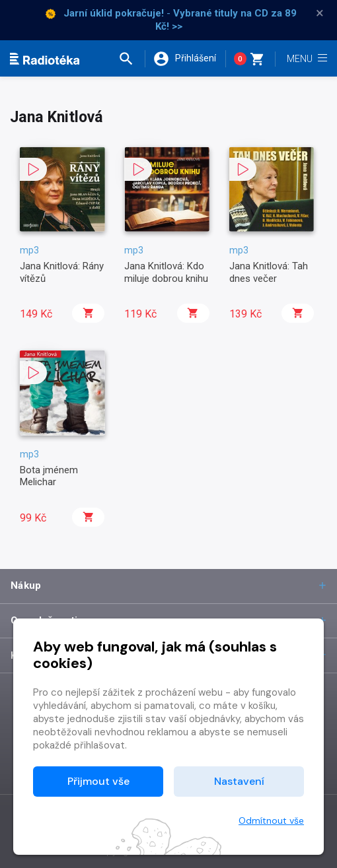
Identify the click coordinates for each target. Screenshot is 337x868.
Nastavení (239, 781)
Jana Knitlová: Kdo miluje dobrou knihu (166, 272)
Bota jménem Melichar (49, 476)
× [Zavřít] (320, 13)
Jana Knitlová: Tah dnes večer (269, 272)
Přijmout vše (98, 781)
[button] (131, 59)
